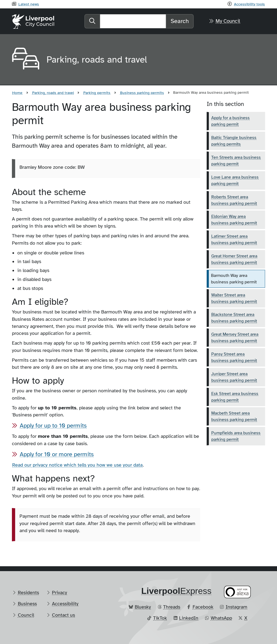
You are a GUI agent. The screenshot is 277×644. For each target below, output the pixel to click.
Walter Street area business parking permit (234, 298)
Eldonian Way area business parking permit (234, 220)
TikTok (160, 618)
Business (27, 604)
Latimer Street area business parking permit (234, 240)
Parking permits (97, 93)
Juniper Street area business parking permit (234, 377)
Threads (172, 607)
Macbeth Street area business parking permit (234, 416)
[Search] (133, 21)
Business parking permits (142, 93)
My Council (228, 21)
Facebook (203, 607)
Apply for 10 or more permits (57, 454)
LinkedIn (189, 618)
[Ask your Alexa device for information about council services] (238, 592)
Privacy (60, 593)
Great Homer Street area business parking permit (234, 259)
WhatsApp (221, 618)
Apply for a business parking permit (230, 121)
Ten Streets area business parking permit (236, 161)
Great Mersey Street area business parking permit (235, 338)
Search (180, 21)
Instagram (236, 607)
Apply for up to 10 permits (53, 425)
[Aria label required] (25, 60)
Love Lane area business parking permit (235, 180)
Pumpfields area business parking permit (236, 436)
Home (17, 93)
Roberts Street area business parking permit (234, 200)
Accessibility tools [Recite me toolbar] (249, 4)
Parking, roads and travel (53, 93)
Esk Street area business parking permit (235, 397)
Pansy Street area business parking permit (234, 357)
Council (26, 615)
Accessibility (65, 604)
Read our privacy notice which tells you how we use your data (77, 465)
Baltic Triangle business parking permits (234, 141)
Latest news (29, 4)
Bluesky (143, 607)
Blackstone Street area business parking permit (234, 318)
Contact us (63, 615)
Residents (28, 593)
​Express (176, 591)
